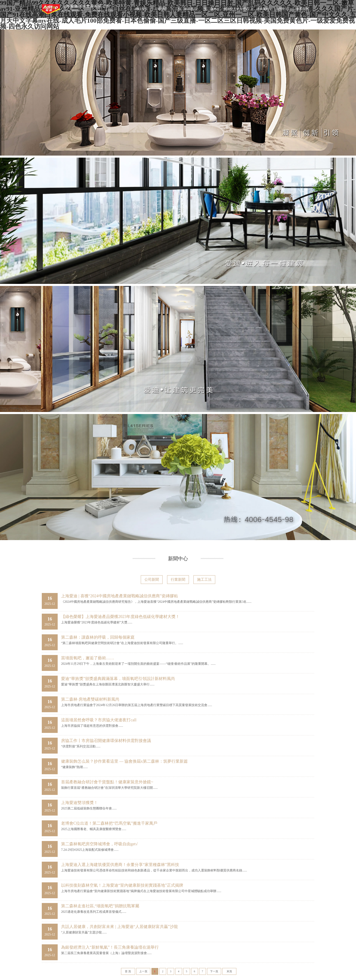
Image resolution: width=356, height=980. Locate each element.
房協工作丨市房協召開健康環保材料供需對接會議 (106, 741)
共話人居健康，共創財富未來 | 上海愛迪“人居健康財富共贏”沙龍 (120, 927)
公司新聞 (152, 579)
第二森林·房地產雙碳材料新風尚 (90, 699)
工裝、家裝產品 (186, 9)
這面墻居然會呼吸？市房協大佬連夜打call (99, 720)
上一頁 (143, 971)
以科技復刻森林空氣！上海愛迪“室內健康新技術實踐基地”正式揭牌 (122, 885)
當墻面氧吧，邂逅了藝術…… (88, 658)
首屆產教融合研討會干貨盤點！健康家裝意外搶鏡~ (107, 782)
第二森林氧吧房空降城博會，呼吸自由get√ (99, 844)
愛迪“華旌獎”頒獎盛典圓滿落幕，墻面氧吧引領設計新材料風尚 (118, 679)
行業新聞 (178, 579)
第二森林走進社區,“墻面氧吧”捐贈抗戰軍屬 (100, 906)
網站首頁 (141, 9)
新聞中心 (282, 9)
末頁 (229, 971)
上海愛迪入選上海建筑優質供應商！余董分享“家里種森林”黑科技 (120, 865)
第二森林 (210, 9)
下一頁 (214, 971)
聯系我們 (302, 9)
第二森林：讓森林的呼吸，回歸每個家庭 (98, 637)
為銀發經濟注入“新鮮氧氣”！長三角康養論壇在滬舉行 (110, 947)
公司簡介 (161, 9)
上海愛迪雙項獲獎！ (79, 803)
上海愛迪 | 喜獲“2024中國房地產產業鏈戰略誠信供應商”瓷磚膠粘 (120, 596)
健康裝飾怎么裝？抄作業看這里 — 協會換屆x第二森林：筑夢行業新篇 (124, 761)
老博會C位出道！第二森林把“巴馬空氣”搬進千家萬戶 (109, 823)
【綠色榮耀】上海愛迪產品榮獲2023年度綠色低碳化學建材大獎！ (120, 617)
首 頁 (128, 971)
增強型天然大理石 (236, 9)
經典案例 (263, 9)
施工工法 (204, 579)
